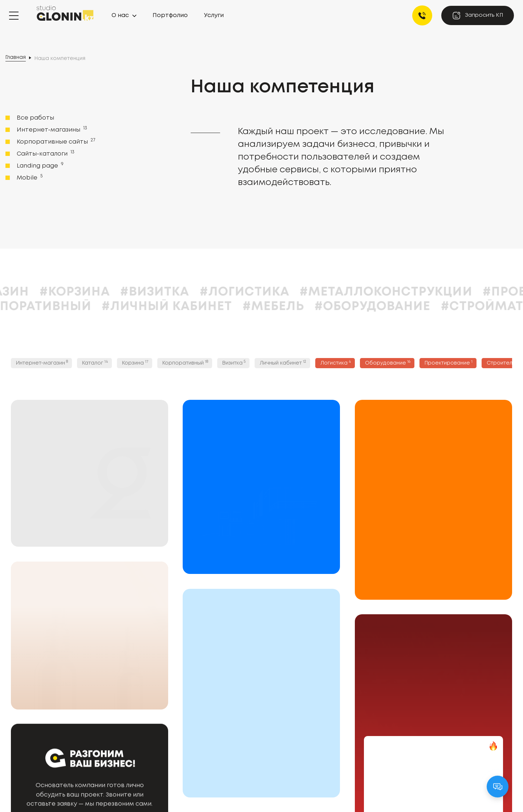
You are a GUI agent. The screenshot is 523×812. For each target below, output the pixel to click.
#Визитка (195, 292)
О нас (120, 15)
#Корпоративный (68, 307)
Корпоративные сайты (55, 141)
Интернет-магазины (51, 129)
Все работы (35, 118)
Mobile (29, 177)
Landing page (39, 165)
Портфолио (170, 15)
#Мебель (313, 307)
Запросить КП (478, 15)
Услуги (214, 15)
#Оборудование (412, 307)
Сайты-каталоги (45, 153)
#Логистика (284, 292)
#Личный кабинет (207, 307)
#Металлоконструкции (426, 292)
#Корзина (114, 292)
